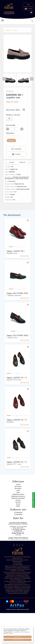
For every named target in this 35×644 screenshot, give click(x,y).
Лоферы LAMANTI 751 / (17, 379)
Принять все (17, 637)
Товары (15, 30)
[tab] (12, 162)
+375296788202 (9, 12)
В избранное (16, 149)
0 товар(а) (28, 9)
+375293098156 (9, 14)
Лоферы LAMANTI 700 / (16, 252)
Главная (8, 30)
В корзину (16, 154)
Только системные (17, 640)
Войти (28, 5)
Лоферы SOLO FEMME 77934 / (17, 294)
